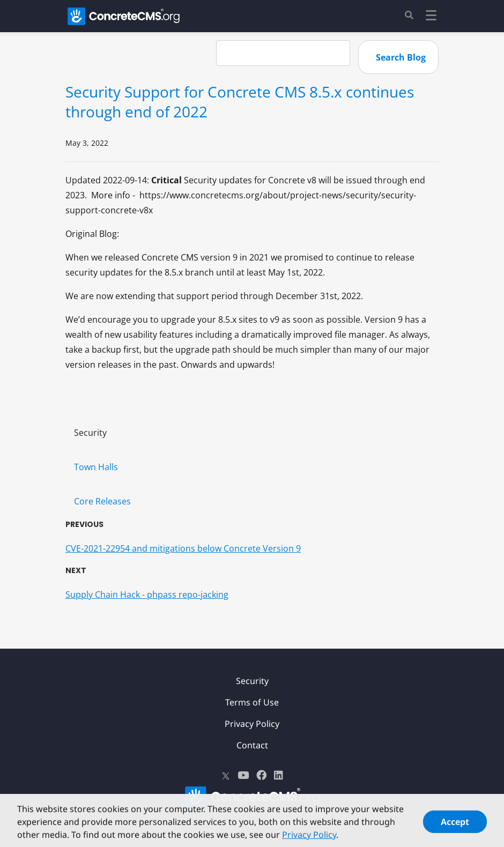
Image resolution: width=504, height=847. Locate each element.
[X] (226, 775)
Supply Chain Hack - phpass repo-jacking (147, 595)
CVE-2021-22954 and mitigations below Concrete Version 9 (183, 548)
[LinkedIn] (279, 775)
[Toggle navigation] (431, 17)
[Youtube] (243, 775)
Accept (455, 824)
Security (90, 433)
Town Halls (96, 467)
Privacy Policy (252, 724)
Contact (252, 745)
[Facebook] (261, 775)
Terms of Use (252, 702)
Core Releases (102, 501)
